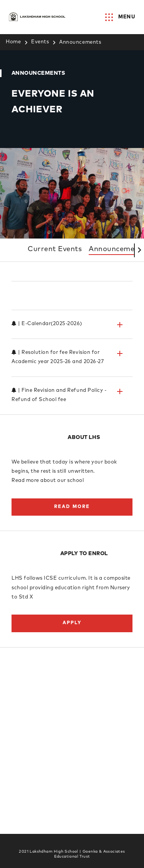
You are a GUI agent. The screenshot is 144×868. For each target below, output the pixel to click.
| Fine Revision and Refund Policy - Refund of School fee (68, 404)
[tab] (72, 305)
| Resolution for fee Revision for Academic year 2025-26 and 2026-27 (68, 366)
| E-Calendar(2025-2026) (68, 334)
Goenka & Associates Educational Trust (90, 854)
